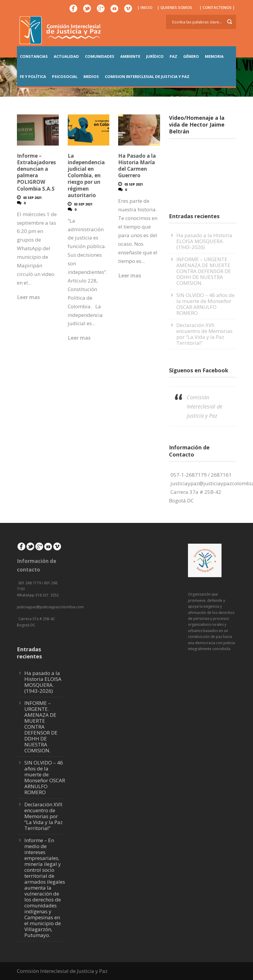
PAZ (173, 56)
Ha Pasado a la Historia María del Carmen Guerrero (137, 166)
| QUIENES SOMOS (175, 7)
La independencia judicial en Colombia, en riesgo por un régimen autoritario (86, 175)
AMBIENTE (130, 56)
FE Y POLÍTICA (33, 76)
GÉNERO (191, 56)
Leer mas (28, 297)
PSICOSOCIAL (65, 76)
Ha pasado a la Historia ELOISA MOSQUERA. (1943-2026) (204, 241)
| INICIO (145, 7)
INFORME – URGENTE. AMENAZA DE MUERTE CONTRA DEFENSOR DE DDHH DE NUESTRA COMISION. (204, 271)
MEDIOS (91, 76)
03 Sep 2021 (32, 198)
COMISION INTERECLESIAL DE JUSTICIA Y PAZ (147, 76)
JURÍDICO (155, 56)
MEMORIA (214, 56)
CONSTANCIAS (34, 56)
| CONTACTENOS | (217, 7)
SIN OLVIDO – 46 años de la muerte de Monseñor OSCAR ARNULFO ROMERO (205, 304)
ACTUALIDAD (66, 56)
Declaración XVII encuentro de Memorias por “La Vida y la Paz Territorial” (204, 334)
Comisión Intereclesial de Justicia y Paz (205, 406)
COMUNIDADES (100, 56)
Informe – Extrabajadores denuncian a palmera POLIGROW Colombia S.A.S (36, 172)
